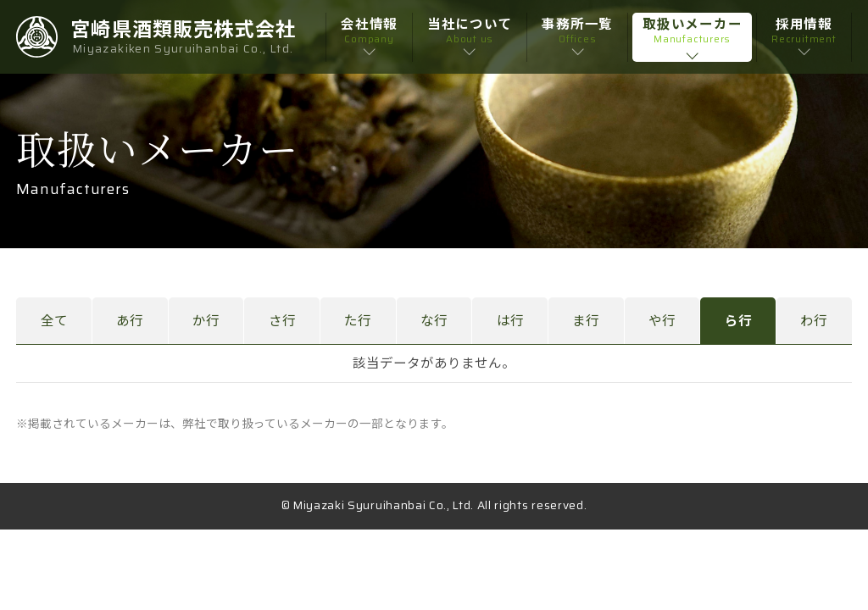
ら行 (738, 321)
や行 (662, 321)
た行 (358, 321)
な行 (434, 321)
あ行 (130, 321)
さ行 (282, 321)
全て (54, 321)
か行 (206, 321)
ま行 (586, 321)
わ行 (814, 321)
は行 (510, 321)
